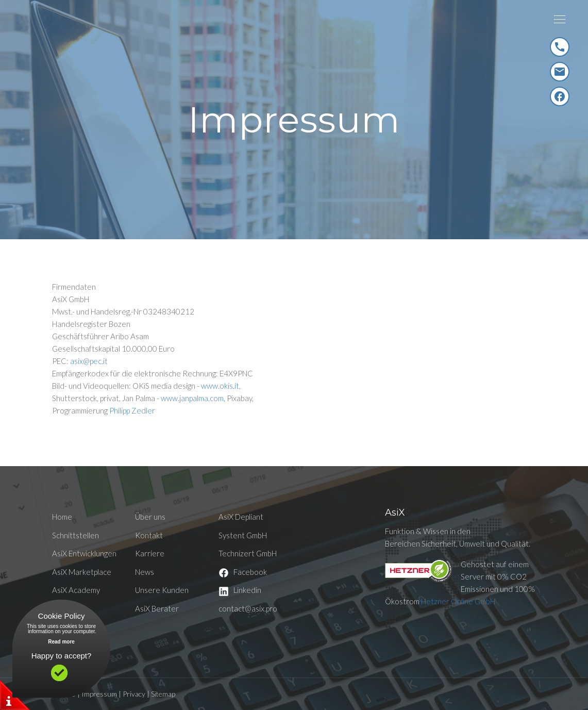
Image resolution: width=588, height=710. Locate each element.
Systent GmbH (243, 535)
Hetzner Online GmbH (458, 601)
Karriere (150, 553)
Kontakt (149, 535)
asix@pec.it (89, 361)
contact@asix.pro (248, 608)
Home (62, 517)
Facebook (243, 572)
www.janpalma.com (192, 398)
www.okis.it (220, 386)
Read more (61, 642)
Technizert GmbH (248, 553)
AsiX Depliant (241, 517)
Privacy (134, 694)
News (145, 572)
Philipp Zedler (132, 410)
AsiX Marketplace (82, 572)
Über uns (150, 517)
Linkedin (240, 590)
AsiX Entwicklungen (84, 553)
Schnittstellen (75, 535)
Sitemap (163, 694)
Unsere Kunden (162, 590)
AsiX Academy (76, 590)
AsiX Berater (157, 608)
